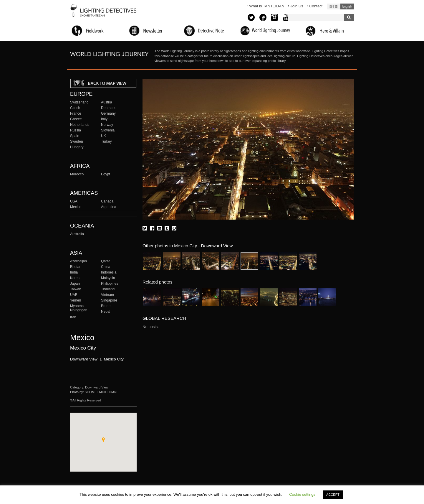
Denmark (108, 108)
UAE (74, 295)
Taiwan (76, 289)
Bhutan (76, 267)
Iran (73, 317)
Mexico (76, 207)
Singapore (109, 300)
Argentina (109, 207)
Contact (316, 6)
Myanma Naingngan (79, 308)
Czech (75, 108)
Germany (108, 113)
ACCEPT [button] (333, 495)
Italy (104, 119)
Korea (75, 278)
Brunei (106, 306)
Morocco (77, 174)
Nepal (106, 312)
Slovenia (108, 130)
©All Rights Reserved (86, 400)
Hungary (77, 147)
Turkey (106, 141)
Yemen (76, 300)
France (76, 113)
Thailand (108, 289)
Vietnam (107, 295)
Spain (75, 136)
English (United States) (347, 6)
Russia (76, 130)
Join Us (297, 6)
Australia (77, 234)
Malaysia (108, 278)
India (74, 272)
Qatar (105, 261)
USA (74, 201)
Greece (76, 119)
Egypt (106, 174)
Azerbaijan (78, 261)
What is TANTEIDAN (267, 6)
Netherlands (80, 125)
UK (103, 136)
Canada (107, 201)
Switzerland (79, 102)
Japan (75, 284)
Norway (107, 125)
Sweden (77, 141)
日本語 (334, 6)
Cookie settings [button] (302, 494)
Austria (107, 102)
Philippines (110, 284)
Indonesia (109, 272)
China (106, 267)
